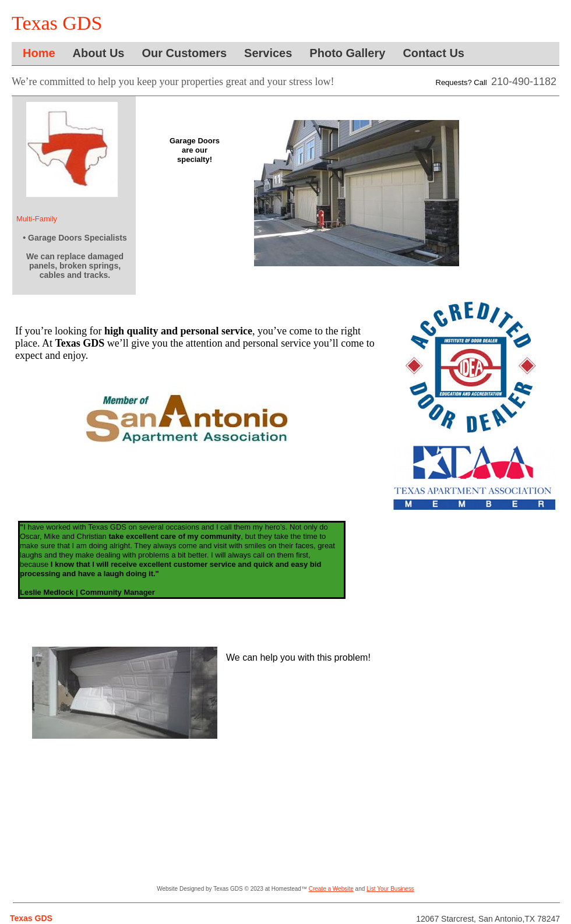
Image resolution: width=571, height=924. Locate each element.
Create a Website (331, 889)
